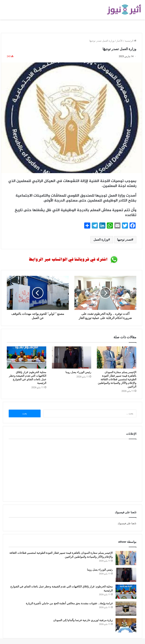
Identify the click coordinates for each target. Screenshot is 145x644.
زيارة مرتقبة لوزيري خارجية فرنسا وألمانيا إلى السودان (83, 620)
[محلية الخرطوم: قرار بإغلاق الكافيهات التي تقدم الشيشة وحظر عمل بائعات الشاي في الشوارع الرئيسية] (27, 358)
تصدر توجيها (124, 240)
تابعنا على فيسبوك (127, 523)
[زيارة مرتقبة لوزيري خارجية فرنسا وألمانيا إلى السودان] (126, 625)
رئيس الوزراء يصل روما (78, 372)
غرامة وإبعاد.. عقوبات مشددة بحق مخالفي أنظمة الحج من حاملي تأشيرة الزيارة (69, 603)
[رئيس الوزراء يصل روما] (72, 358)
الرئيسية (131, 41)
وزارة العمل (101, 240)
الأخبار (119, 41)
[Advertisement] (72, 469)
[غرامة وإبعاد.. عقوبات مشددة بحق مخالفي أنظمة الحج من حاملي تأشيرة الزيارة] (126, 609)
